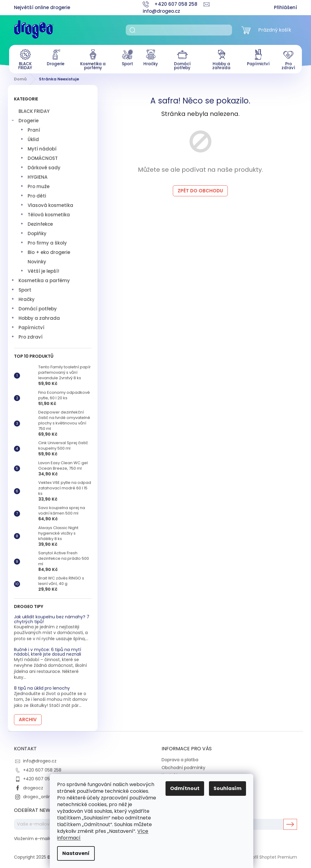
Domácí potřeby (34, 307)
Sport (21, 289)
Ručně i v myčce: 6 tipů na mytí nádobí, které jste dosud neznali (48, 650)
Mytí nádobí (38, 148)
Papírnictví (28, 326)
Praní (30, 129)
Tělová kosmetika (45, 213)
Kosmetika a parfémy (40, 279)
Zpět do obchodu (200, 189)
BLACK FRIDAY (35, 109)
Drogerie (25, 119)
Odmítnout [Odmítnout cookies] (189, 788)
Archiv (28, 718)
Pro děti (33, 195)
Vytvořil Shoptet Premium (270, 855)
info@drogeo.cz (40, 759)
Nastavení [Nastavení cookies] (80, 853)
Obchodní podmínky (183, 766)
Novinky (37, 260)
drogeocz (33, 786)
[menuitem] (23, 59)
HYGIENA (34, 176)
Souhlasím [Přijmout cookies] (231, 788)
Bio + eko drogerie (45, 251)
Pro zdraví (27, 336)
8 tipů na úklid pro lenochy (42, 687)
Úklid (29, 138)
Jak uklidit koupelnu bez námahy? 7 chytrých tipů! (52, 618)
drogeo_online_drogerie (49, 795)
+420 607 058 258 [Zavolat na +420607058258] (42, 768)
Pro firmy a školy (43, 242)
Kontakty (171, 774)
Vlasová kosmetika (47, 204)
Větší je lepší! (40, 270)
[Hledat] (179, 30)
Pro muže (35, 185)
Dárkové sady (40, 166)
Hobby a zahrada (35, 317)
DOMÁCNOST (39, 157)
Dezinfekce (36, 223)
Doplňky (33, 232)
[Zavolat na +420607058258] (173, 4)
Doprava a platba (180, 758)
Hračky (23, 298)
